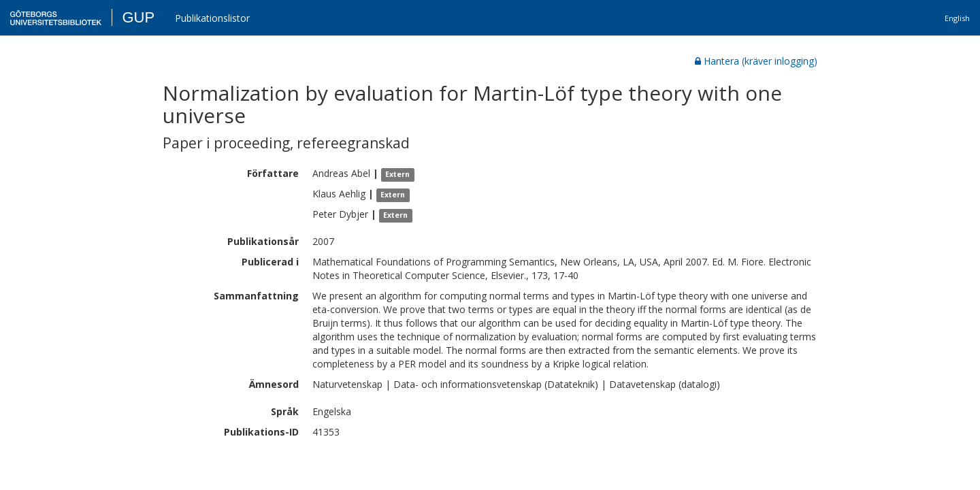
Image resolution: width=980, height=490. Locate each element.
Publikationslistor (212, 18)
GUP (138, 17)
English (957, 18)
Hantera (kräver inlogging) (756, 61)
